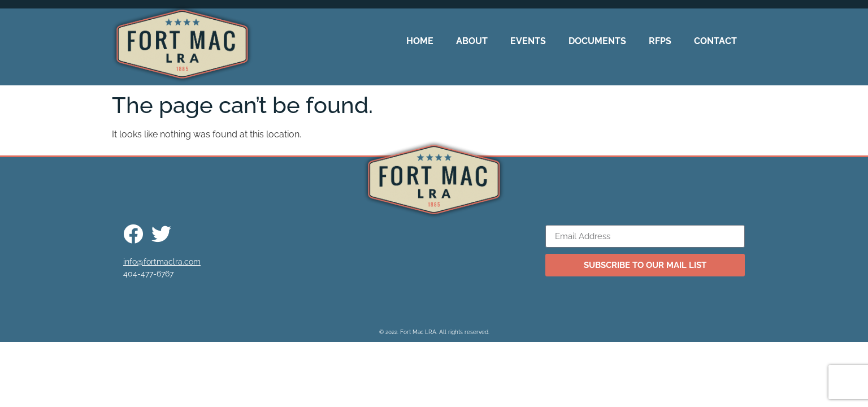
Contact (715, 41)
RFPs (660, 41)
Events (528, 41)
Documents (597, 41)
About (472, 41)
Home (420, 41)
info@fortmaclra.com (162, 262)
